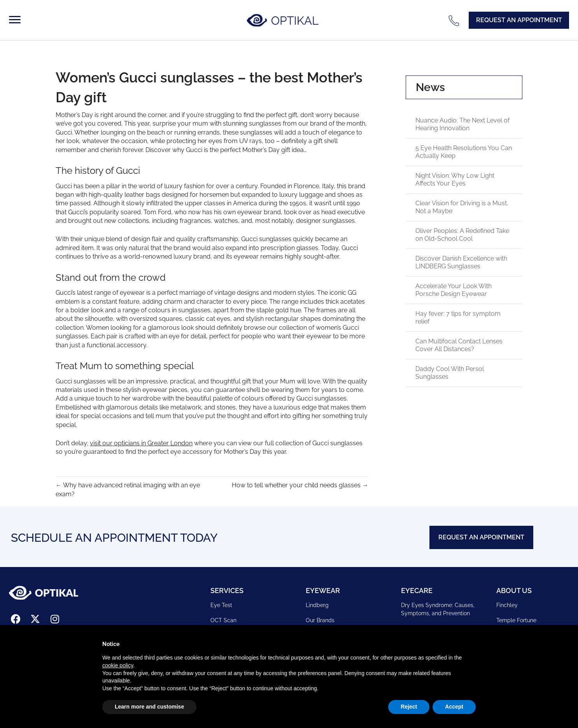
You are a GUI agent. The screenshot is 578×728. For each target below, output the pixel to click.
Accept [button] (454, 707)
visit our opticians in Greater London (141, 443)
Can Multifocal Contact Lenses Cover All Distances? (459, 345)
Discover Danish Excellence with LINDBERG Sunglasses (461, 262)
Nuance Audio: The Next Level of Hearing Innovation (462, 124)
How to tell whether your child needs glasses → (300, 485)
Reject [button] (409, 707)
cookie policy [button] (118, 665)
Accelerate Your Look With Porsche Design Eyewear (454, 290)
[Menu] (16, 20)
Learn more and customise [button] (149, 707)
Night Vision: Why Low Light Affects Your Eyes (455, 179)
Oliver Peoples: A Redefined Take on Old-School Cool (462, 235)
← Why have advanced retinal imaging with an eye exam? (128, 490)
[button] (519, 20)
